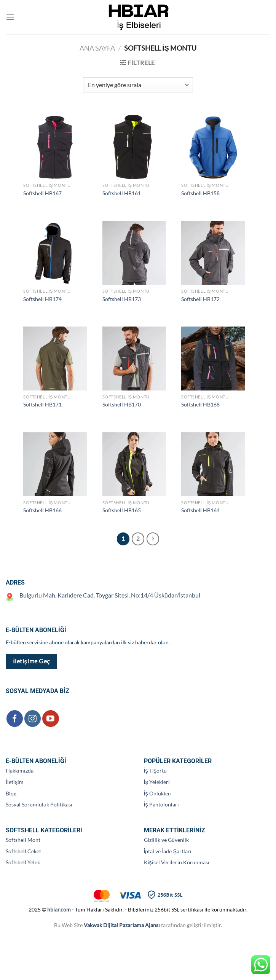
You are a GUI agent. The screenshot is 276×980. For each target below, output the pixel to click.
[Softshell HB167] (55, 147)
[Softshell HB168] (213, 359)
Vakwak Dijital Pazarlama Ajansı (122, 925)
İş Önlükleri (158, 793)
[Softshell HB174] (55, 253)
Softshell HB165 (122, 510)
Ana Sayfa (97, 48)
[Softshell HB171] (55, 359)
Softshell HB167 (42, 193)
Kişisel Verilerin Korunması (177, 862)
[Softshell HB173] (134, 253)
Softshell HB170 (122, 404)
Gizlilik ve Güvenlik (166, 840)
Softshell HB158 (200, 193)
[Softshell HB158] (213, 147)
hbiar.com (59, 909)
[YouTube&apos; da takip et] (50, 718)
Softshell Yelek (23, 862)
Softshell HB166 (42, 510)
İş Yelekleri (157, 782)
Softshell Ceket (23, 851)
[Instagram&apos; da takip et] (33, 718)
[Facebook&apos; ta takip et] (15, 718)
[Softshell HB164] (213, 464)
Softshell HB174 (42, 299)
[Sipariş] (138, 85)
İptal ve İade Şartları (168, 851)
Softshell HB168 (200, 404)
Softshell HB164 (200, 510)
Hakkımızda (20, 770)
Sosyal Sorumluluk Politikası (39, 804)
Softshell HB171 (42, 404)
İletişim (15, 782)
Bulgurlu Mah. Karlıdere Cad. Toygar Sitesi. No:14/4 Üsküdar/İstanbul (110, 595)
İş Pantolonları (161, 804)
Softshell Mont (23, 840)
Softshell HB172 (200, 299)
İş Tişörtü (155, 770)
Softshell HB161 (122, 193)
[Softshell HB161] (134, 147)
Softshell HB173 (122, 299)
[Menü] (10, 17)
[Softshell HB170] (134, 359)
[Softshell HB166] (55, 464)
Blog (11, 793)
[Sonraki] (153, 539)
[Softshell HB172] (213, 253)
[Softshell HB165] (134, 464)
